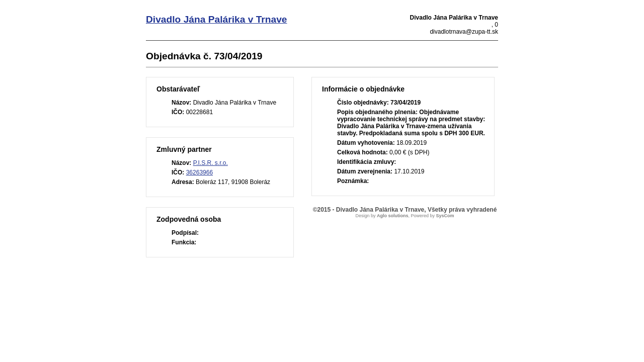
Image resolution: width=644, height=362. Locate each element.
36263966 (199, 172)
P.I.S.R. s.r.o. (211, 163)
